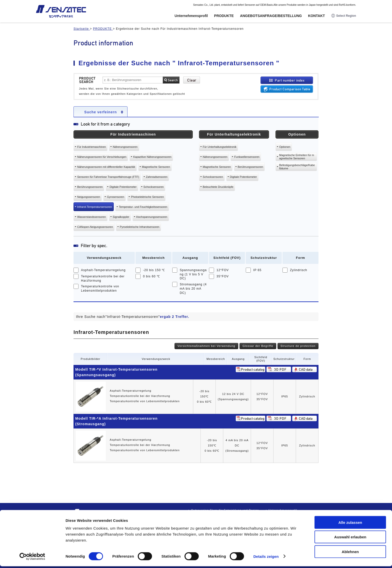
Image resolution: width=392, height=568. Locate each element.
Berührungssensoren (90, 187)
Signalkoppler (121, 217)
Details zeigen (266, 558)
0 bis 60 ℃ (151, 276)
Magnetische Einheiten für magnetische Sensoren (297, 157)
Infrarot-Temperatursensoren (95, 207)
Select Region (344, 16)
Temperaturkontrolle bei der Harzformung (103, 278)
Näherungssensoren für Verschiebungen (102, 157)
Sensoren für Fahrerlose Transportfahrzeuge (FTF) (108, 177)
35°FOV (223, 276)
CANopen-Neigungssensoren (95, 227)
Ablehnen (350, 553)
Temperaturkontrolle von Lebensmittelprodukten (100, 289)
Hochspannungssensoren (152, 217)
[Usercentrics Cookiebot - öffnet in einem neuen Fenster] (32, 558)
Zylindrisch (299, 270)
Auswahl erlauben (350, 539)
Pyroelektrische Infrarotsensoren (139, 227)
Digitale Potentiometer (123, 187)
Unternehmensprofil (191, 16)
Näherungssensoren (125, 147)
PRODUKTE (224, 16)
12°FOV (223, 270)
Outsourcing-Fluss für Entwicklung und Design (225, 510)
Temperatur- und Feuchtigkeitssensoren (143, 207)
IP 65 (257, 270)
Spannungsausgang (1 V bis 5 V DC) (193, 274)
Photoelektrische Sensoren (147, 197)
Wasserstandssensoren (92, 217)
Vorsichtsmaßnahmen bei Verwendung (206, 346)
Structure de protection (298, 346)
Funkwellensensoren (247, 157)
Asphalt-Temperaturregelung (103, 270)
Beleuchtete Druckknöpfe (218, 187)
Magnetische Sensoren (156, 167)
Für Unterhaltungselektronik (220, 147)
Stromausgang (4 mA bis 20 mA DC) (193, 289)
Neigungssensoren (89, 197)
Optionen (285, 147)
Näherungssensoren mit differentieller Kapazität (106, 167)
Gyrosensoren (116, 197)
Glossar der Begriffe (258, 346)
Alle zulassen (350, 524)
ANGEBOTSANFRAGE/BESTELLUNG (271, 16)
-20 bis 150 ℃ (154, 270)
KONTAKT (316, 16)
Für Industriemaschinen (92, 147)
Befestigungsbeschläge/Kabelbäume (297, 167)
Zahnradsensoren (157, 177)
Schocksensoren (154, 187)
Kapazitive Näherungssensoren (152, 157)
